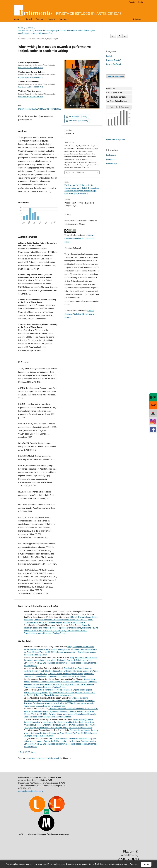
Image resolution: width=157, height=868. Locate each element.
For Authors (111, 159)
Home (21, 28)
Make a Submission (116, 76)
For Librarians (112, 163)
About (17, 19)
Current (29, 19)
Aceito (146, 864)
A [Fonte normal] (119, 36)
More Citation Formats (75, 172)
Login (141, 2)
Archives (40, 19)
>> (35, 752)
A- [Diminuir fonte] (125, 36)
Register (132, 2)
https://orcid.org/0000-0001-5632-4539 (31, 68)
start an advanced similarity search (45, 758)
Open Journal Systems (116, 139)
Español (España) (114, 60)
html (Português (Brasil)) (78, 121)
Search (137, 19)
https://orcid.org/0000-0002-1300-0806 (31, 97)
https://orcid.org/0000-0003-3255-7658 (31, 87)
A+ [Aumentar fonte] (113, 36)
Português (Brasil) (114, 64)
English (109, 56)
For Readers (111, 155)
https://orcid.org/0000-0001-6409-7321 (31, 77)
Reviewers (63, 19)
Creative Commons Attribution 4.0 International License (79, 238)
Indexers (51, 19)
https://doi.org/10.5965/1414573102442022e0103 (40, 109)
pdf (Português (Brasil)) (78, 117)
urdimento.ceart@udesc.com (31, 791)
